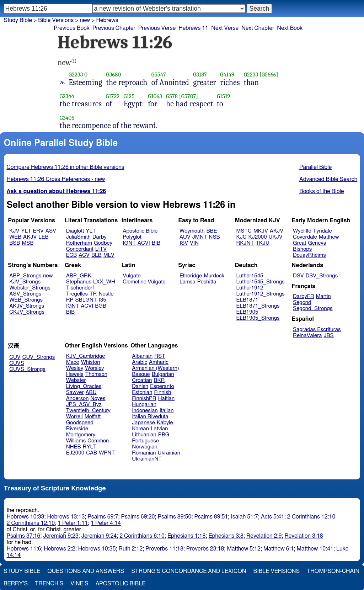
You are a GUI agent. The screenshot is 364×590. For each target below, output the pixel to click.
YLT (26, 231)
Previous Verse (157, 28)
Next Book (290, 28)
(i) (74, 61)
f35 (103, 300)
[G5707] (189, 96)
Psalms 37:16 (24, 536)
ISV (184, 243)
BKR (159, 380)
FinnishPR (144, 398)
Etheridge (191, 276)
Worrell (74, 417)
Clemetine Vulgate (144, 282)
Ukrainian (169, 453)
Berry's (16, 584)
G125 (129, 96)
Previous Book (72, 28)
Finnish (163, 392)
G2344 (67, 96)
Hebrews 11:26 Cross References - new (56, 179)
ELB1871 (247, 300)
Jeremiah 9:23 (61, 536)
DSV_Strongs (322, 276)
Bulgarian (163, 374)
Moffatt (93, 417)
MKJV (261, 231)
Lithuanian (144, 435)
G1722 (113, 96)
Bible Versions (56, 20)
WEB (15, 237)
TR (93, 294)
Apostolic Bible (121, 584)
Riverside (77, 429)
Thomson (96, 374)
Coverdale (305, 237)
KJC (242, 237)
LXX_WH (104, 282)
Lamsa (188, 282)
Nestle (106, 294)
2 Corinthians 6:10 (142, 536)
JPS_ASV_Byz (84, 405)
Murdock (214, 276)
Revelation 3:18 (304, 536)
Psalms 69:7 (103, 517)
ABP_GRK (79, 276)
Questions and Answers (86, 571)
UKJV (276, 237)
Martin (323, 296)
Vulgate (132, 276)
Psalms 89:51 (211, 517)
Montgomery (81, 435)
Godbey (103, 243)
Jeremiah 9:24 (99, 536)
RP (70, 300)
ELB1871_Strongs (258, 306)
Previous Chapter (114, 28)
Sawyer (75, 392)
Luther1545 (250, 276)
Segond (302, 302)
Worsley (94, 368)
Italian (167, 411)
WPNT (107, 453)
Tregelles (77, 294)
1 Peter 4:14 (106, 523)
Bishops (302, 249)
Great (299, 243)
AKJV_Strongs (27, 306)
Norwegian (144, 447)
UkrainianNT (147, 459)
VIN (194, 243)
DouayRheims (309, 255)
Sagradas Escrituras (317, 329)
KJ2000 (258, 237)
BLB (97, 255)
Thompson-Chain (333, 571)
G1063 (155, 96)
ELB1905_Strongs (258, 318)
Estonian (142, 392)
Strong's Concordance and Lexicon (189, 571)
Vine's (79, 584)
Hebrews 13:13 (66, 517)
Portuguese (145, 441)
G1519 (223, 96)
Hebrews (107, 20)
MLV (109, 255)
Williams (76, 441)
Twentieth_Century (88, 411)
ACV (84, 255)
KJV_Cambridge (86, 356)
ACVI (144, 243)
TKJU (263, 243)
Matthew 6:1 (279, 549)
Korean (140, 429)
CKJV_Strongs (27, 312)
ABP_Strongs (25, 276)
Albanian (142, 356)
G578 (172, 96)
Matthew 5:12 (244, 549)
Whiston (91, 362)
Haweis (75, 374)
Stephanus (79, 282)
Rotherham (79, 243)
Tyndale (323, 231)
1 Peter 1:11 (73, 523)
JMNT (200, 237)
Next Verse (225, 28)
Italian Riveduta (150, 417)
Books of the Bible (322, 191)
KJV (14, 231)
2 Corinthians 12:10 (311, 517)
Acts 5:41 (273, 517)
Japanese (143, 423)
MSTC (244, 231)
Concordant (80, 249)
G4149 (227, 75)
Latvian (159, 429)
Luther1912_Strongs (261, 294)
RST (160, 356)
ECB (71, 255)
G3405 (67, 118)
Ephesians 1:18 (186, 536)
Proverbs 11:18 (164, 549)
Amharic (159, 362)
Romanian (144, 453)
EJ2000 (75, 453)
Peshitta (207, 282)
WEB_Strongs (26, 300)
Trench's (49, 584)
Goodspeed (80, 423)
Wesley (75, 368)
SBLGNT (86, 300)
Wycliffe (302, 231)
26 (62, 83)
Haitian (167, 398)
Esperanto (162, 386)
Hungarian (144, 405)
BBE (212, 231)
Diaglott (75, 231)
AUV (185, 237)
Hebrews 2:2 (60, 549)
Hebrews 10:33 (26, 517)
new (48, 276)
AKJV (30, 237)
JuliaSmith (78, 237)
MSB (28, 243)
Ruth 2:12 (131, 549)
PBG (164, 435)
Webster (76, 380)
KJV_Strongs (25, 282)
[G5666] (269, 75)
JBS (328, 336)
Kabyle (165, 423)
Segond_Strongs (313, 309)
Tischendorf (80, 288)
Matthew (329, 237)
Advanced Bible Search (328, 179)
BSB (15, 243)
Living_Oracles (84, 386)
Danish (140, 386)
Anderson (77, 398)
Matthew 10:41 (315, 549)
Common (98, 441)
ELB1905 (247, 312)
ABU (91, 392)
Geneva (317, 243)
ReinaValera (307, 336)
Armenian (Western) (156, 368)
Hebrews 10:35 (97, 549)
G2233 (76, 75)
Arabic (140, 362)
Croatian (142, 380)
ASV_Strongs (25, 294)
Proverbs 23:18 (205, 549)
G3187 (200, 75)
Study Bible (18, 20)
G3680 (114, 75)
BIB (156, 243)
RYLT (89, 447)
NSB (214, 237)
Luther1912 (250, 288)
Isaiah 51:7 (244, 517)
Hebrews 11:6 (24, 549)
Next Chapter (258, 28)
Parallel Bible (315, 167)
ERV (38, 231)
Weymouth (192, 231)
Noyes (98, 398)
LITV (101, 249)
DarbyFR (304, 296)
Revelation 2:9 (264, 536)
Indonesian (145, 411)
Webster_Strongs (30, 288)
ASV (51, 231)
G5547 (159, 75)
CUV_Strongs (39, 357)
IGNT (129, 243)
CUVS (17, 363)
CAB (92, 453)
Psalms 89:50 (174, 517)
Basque (141, 374)
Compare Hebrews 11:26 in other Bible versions (66, 167)
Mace (73, 362)
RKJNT (245, 243)
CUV (15, 357)
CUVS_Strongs (27, 369)
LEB (43, 237)
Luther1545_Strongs (261, 282)
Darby (100, 237)
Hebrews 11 (193, 28)
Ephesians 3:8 (226, 536)
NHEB (74, 447)
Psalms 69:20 (138, 517)
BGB (101, 306)
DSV (298, 276)
